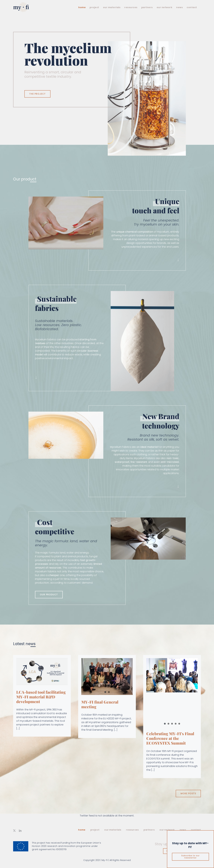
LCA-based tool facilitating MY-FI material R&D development (41, 697)
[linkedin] (20, 831)
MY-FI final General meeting (100, 704)
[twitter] (14, 831)
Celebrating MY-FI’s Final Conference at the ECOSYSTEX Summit (170, 738)
